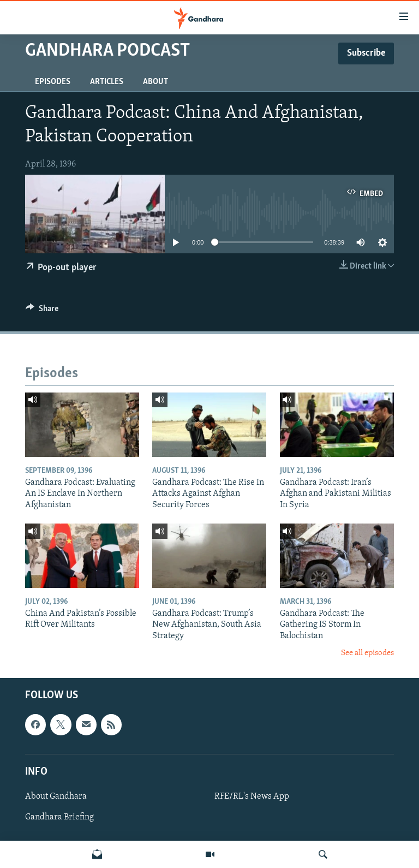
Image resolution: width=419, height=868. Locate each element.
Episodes (53, 82)
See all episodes (367, 653)
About (155, 82)
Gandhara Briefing (59, 817)
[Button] (42, 311)
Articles (107, 82)
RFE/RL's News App (252, 796)
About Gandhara (56, 796)
